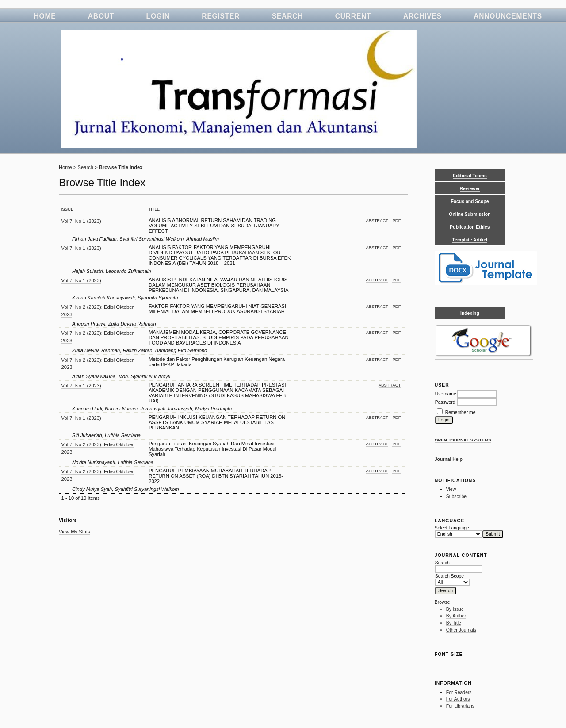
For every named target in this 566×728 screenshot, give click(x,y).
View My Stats (75, 532)
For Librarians (460, 706)
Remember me (461, 412)
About (101, 16)
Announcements (508, 16)
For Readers (459, 692)
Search (288, 16)
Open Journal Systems (463, 440)
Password (445, 402)
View (451, 489)
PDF (396, 220)
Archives (423, 16)
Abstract (377, 220)
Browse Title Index (121, 167)
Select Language (452, 528)
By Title (454, 623)
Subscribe (456, 496)
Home (45, 16)
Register (221, 16)
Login (158, 16)
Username (446, 394)
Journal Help (449, 459)
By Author (456, 616)
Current (353, 16)
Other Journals (461, 630)
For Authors (458, 699)
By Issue (455, 609)
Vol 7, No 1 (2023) (81, 221)
